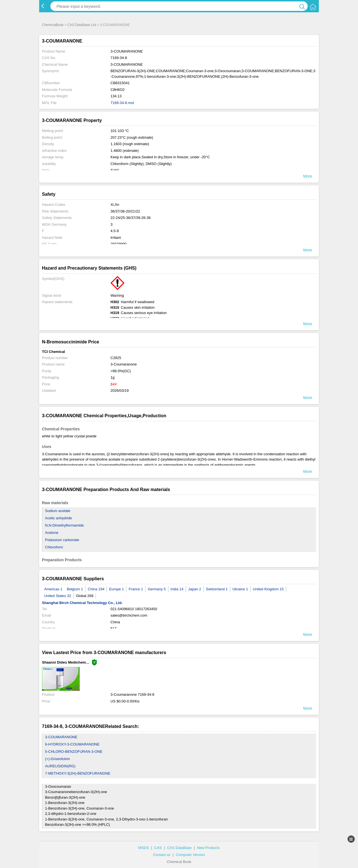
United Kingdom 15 (268, 589)
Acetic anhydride (58, 518)
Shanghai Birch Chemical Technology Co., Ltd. (82, 603)
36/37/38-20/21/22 (125, 211)
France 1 (136, 589)
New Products (208, 848)
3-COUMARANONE (61, 737)
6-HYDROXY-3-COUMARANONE (72, 744)
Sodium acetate (58, 511)
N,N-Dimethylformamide (64, 525)
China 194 (96, 589)
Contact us (162, 855)
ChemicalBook (53, 25)
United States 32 (58, 596)
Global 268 (85, 596)
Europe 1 (116, 589)
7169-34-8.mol (122, 103)
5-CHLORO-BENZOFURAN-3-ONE (74, 752)
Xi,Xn (115, 205)
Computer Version (190, 855)
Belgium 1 (75, 589)
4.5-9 (115, 231)
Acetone (52, 533)
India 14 (177, 589)
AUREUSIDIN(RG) (60, 766)
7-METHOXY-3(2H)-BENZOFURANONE (78, 773)
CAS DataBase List (82, 25)
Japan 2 (195, 589)
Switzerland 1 (217, 589)
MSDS (144, 848)
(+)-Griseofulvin (57, 759)
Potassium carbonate (62, 540)
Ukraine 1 (240, 589)
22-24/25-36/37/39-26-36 (131, 218)
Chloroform (54, 547)
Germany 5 (157, 589)
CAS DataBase (179, 848)
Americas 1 (53, 589)
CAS (158, 848)
